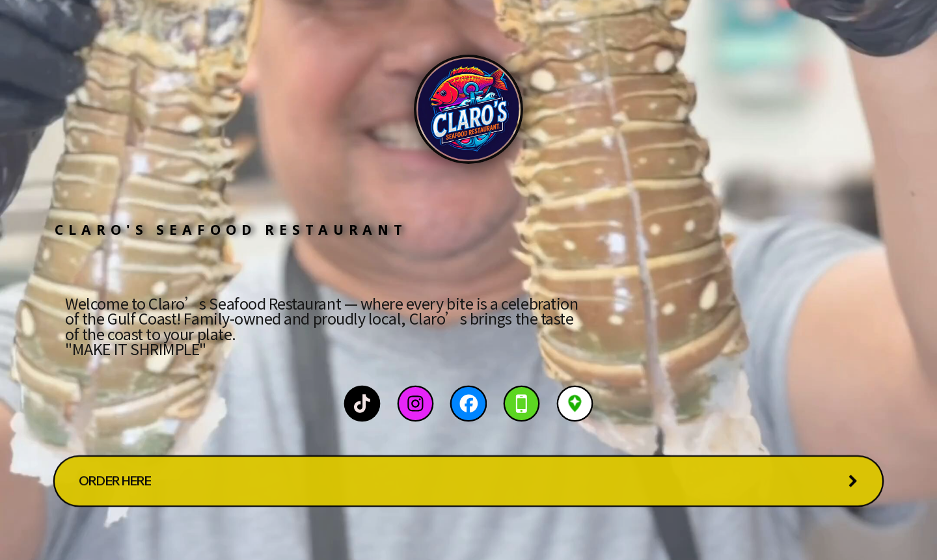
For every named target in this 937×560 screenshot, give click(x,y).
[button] (362, 404)
